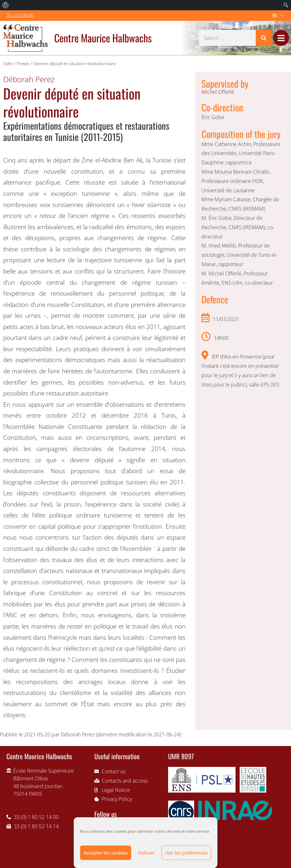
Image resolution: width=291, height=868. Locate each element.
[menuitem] (6, 5)
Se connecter (21, 15)
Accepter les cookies (106, 853)
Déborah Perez (29, 79)
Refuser (146, 853)
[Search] (264, 38)
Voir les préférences (186, 853)
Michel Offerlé (218, 92)
